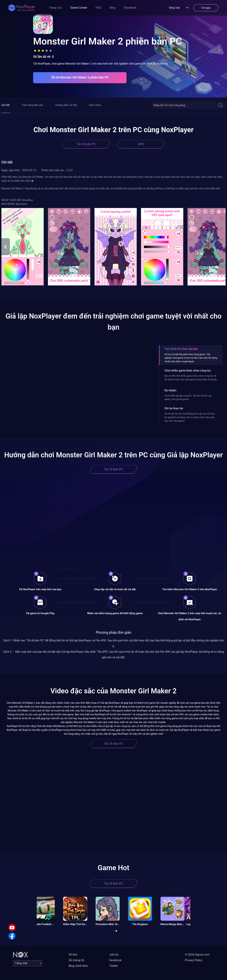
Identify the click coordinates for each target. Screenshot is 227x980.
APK (141, 144)
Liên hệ (114, 955)
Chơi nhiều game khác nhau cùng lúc (188, 371)
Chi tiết (6, 105)
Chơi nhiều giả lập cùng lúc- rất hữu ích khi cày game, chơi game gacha (188, 397)
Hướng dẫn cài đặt (66, 105)
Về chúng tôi (76, 960)
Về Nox (73, 955)
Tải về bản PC (86, 144)
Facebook (130, 8)
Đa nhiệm (170, 390)
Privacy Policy (194, 960)
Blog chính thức (78, 966)
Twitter (114, 966)
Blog (113, 8)
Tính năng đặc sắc (32, 105)
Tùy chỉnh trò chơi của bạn (181, 349)
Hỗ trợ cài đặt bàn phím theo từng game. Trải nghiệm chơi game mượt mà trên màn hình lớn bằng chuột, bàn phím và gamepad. (191, 358)
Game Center (79, 8)
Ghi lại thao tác (174, 408)
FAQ (99, 8)
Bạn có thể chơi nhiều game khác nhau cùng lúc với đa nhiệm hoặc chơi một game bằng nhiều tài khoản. (191, 378)
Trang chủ (55, 8)
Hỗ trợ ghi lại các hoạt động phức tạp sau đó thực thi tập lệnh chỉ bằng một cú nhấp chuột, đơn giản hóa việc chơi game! (190, 417)
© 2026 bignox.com (197, 955)
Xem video (95, 105)
